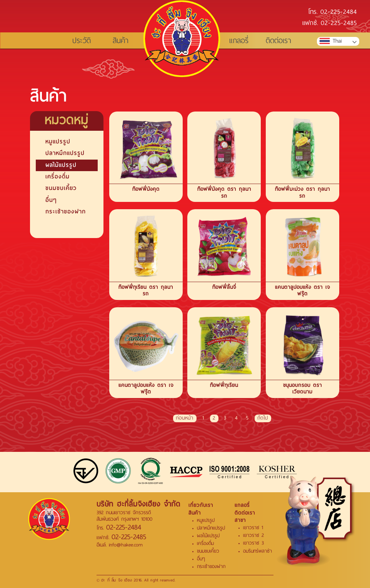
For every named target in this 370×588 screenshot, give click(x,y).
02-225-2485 (339, 24)
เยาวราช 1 (253, 528)
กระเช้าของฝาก (66, 212)
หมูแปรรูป (58, 142)
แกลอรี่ (239, 41)
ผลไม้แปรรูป (61, 165)
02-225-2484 (339, 12)
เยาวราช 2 (253, 535)
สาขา (240, 520)
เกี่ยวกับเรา (201, 505)
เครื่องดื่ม (57, 177)
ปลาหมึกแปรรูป (65, 153)
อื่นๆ (51, 200)
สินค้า (121, 41)
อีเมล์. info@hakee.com (120, 545)
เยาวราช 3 (253, 543)
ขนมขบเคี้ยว (61, 188)
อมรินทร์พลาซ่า (257, 551)
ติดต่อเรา (278, 41)
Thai (330, 41)
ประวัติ (82, 41)
